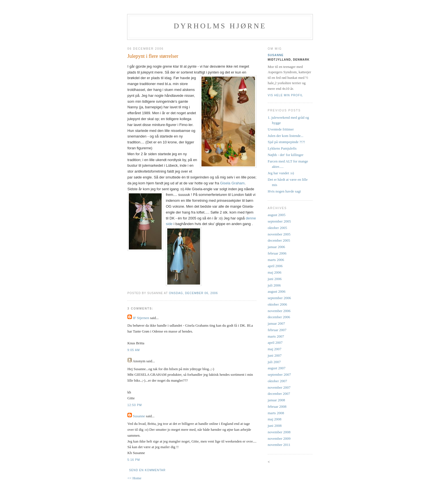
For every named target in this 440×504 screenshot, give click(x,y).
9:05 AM (134, 350)
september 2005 (279, 221)
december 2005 (279, 240)
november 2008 (279, 432)
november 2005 (279, 234)
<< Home (134, 478)
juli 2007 (274, 362)
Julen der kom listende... (286, 136)
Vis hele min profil (285, 95)
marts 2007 (276, 336)
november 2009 (279, 438)
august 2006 (277, 291)
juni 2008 (275, 426)
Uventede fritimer (281, 129)
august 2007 (277, 368)
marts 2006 (276, 260)
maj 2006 (275, 272)
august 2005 (277, 215)
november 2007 (279, 387)
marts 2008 (276, 413)
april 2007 (275, 343)
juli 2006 (274, 285)
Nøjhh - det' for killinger (286, 155)
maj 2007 (275, 349)
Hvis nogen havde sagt (284, 191)
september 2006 (279, 298)
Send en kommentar (147, 470)
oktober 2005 (277, 228)
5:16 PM (134, 460)
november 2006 (279, 311)
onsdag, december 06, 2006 (193, 293)
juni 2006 (275, 279)
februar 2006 (277, 253)
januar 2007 (276, 323)
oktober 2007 (277, 381)
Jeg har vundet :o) (281, 173)
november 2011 (279, 445)
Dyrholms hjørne (220, 26)
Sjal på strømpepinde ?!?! (286, 142)
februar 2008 (277, 406)
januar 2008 (276, 400)
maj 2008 (275, 419)
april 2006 (275, 266)
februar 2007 (277, 330)
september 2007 (279, 374)
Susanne (139, 416)
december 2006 (279, 317)
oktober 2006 (277, 304)
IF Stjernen (141, 318)
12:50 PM (135, 405)
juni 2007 (275, 355)
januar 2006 (276, 247)
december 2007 (279, 394)
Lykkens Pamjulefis (282, 148)
